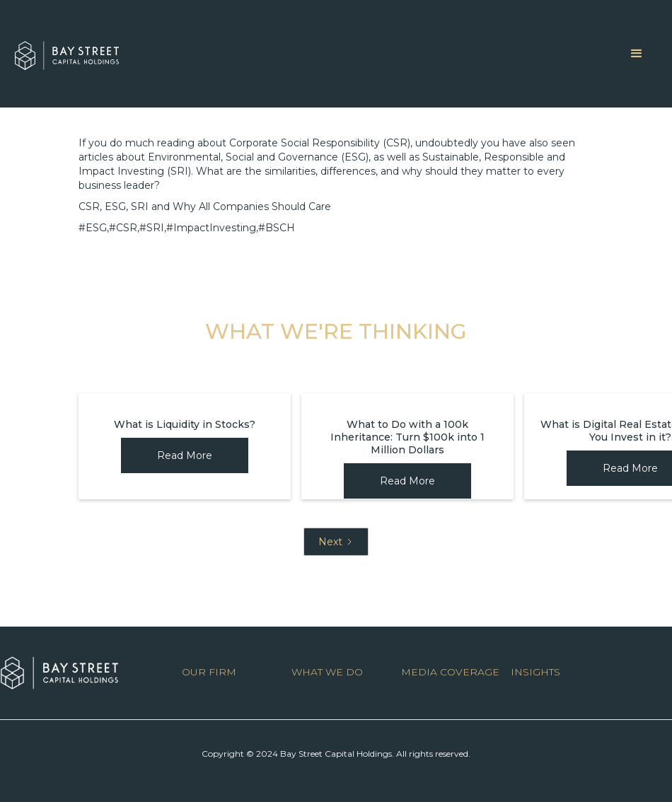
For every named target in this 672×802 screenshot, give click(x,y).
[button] (637, 54)
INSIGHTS (535, 672)
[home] (67, 52)
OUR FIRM (209, 672)
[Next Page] (336, 542)
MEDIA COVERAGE (450, 672)
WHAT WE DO (327, 672)
